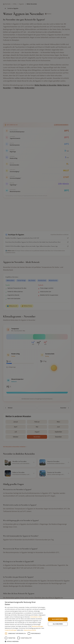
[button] (25, 641)
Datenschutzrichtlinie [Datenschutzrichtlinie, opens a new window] (30, 630)
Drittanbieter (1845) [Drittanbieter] (36, 617)
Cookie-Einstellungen (11, 630)
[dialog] (37, 622)
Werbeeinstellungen (38, 626)
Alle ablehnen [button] (58, 624)
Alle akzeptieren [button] (58, 619)
